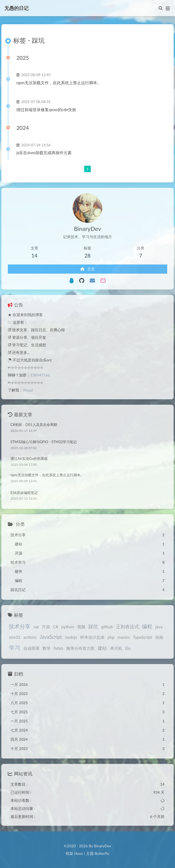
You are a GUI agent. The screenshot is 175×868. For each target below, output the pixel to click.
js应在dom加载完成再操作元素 (44, 153)
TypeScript (143, 637)
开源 (46, 627)
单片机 (116, 648)
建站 (102, 648)
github (107, 627)
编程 (147, 626)
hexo (59, 648)
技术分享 (20, 626)
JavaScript (51, 637)
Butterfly (102, 853)
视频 (81, 627)
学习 (15, 648)
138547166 (40, 375)
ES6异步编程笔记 (24, 493)
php (111, 637)
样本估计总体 (92, 637)
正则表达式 (127, 627)
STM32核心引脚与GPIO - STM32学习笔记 (44, 442)
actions (30, 637)
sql (36, 627)
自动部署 (31, 648)
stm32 (15, 637)
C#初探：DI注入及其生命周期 (34, 425)
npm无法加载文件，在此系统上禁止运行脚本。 (59, 83)
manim (124, 637)
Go (128, 648)
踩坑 (93, 627)
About (28, 390)
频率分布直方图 (80, 648)
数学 (47, 648)
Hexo (79, 853)
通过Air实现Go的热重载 (29, 458)
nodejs (71, 637)
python (68, 627)
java (159, 627)
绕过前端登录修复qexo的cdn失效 (46, 110)
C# (56, 627)
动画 (159, 637)
